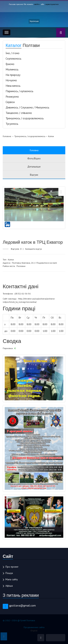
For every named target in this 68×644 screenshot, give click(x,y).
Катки (51, 136)
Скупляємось (14, 58)
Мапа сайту (12, 579)
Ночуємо (11, 80)
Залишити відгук (33, 249)
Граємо (10, 64)
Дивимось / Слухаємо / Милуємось (27, 107)
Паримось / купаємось (19, 91)
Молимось (12, 69)
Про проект (12, 567)
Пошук (9, 573)
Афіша (9, 586)
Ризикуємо (12, 97)
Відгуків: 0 (16, 249)
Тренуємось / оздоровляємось (25, 118)
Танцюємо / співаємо (19, 113)
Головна (7, 136)
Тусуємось (12, 124)
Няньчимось (13, 86)
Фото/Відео (34, 158)
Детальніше (34, 167)
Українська (34, 21)
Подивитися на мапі (46, 263)
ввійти (37, 4)
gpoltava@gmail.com (22, 605)
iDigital (34, 631)
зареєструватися (52, 4)
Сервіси (10, 102)
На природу (13, 75)
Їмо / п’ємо (13, 53)
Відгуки (34, 175)
